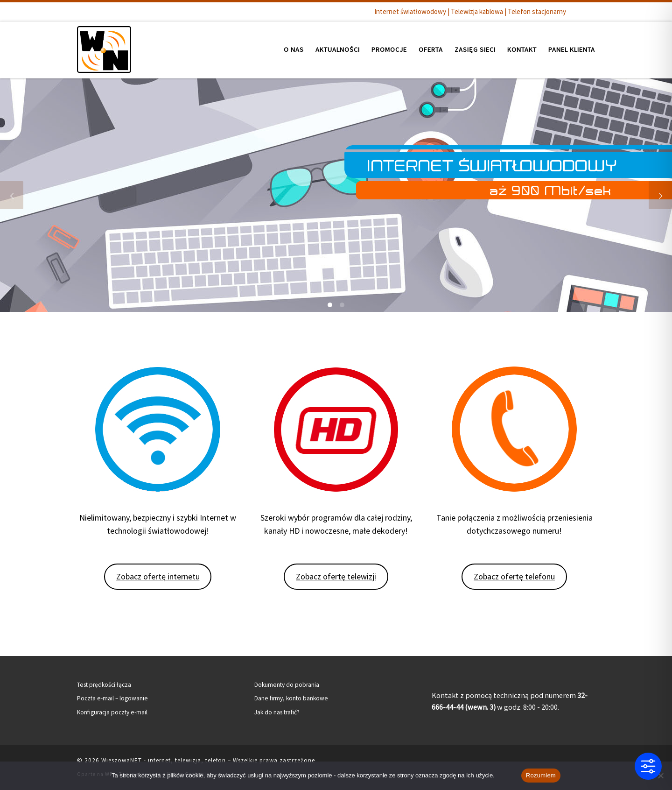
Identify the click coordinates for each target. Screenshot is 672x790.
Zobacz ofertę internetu (158, 576)
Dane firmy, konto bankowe (291, 698)
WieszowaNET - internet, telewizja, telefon (164, 760)
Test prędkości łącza (104, 685)
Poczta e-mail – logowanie (112, 698)
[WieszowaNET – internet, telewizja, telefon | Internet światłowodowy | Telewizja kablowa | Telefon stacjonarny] (104, 48)
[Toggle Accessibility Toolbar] (648, 766)
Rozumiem (541, 775)
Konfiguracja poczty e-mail (112, 712)
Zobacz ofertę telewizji (336, 576)
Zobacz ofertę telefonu (514, 576)
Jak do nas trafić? (277, 712)
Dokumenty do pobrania (287, 685)
